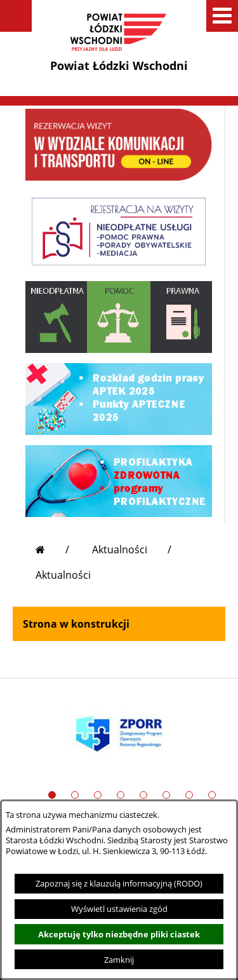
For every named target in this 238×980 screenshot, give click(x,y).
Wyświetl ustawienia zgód (119, 909)
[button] (16, 16)
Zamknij (119, 960)
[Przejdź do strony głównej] (52, 549)
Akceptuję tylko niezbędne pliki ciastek (119, 934)
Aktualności (120, 549)
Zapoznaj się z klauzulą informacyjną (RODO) (119, 883)
